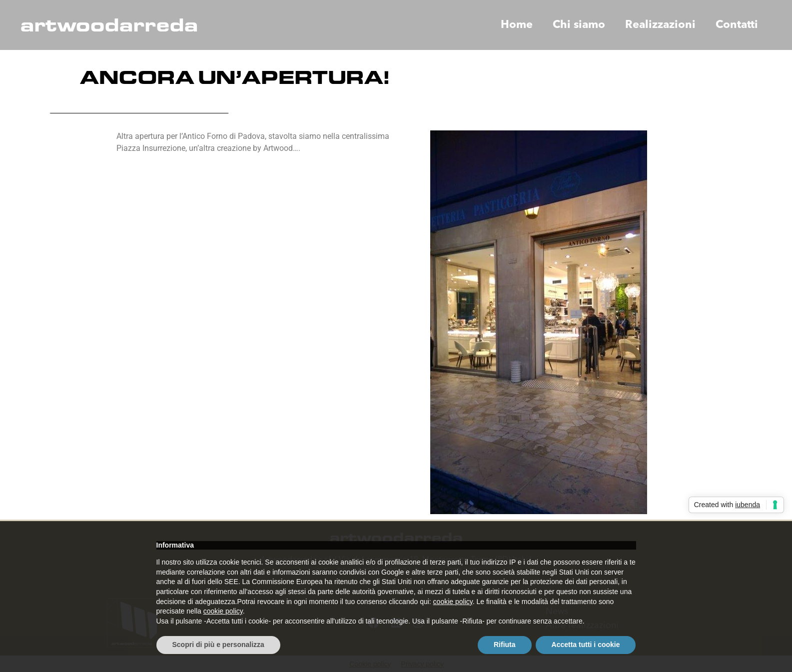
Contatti (737, 25)
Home (517, 25)
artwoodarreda (109, 25)
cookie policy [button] (453, 602)
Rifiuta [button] (505, 645)
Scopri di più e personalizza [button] (218, 645)
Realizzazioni (660, 25)
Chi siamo (579, 25)
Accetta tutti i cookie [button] (586, 645)
